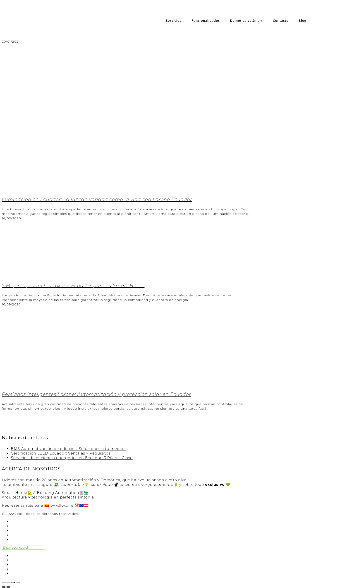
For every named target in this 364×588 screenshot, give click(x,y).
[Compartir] (8, 582)
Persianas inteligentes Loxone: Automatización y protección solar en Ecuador (96, 394)
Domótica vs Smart (246, 21)
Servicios (174, 21)
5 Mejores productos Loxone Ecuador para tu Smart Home (73, 286)
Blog (303, 21)
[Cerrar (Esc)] (4, 582)
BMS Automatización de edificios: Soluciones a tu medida (68, 449)
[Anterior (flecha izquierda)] (4, 587)
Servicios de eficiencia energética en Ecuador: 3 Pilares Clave (72, 458)
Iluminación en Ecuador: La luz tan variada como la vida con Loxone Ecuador (97, 199)
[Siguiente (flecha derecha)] (8, 587)
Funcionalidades (206, 21)
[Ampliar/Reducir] (18, 582)
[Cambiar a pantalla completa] (13, 582)
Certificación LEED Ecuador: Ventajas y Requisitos (61, 453)
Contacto (281, 21)
